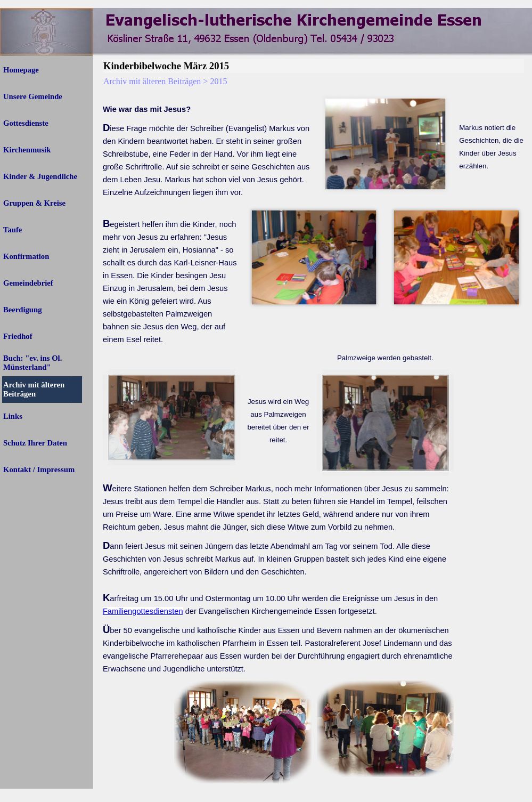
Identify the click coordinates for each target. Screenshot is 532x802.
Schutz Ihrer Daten (35, 443)
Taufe (13, 230)
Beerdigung (22, 310)
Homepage (21, 70)
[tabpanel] (207, 103)
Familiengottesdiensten (143, 611)
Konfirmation (26, 256)
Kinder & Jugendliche (40, 176)
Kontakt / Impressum (39, 469)
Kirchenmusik (27, 150)
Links (13, 416)
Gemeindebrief (28, 283)
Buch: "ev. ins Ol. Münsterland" (32, 363)
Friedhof (18, 336)
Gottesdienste (26, 123)
